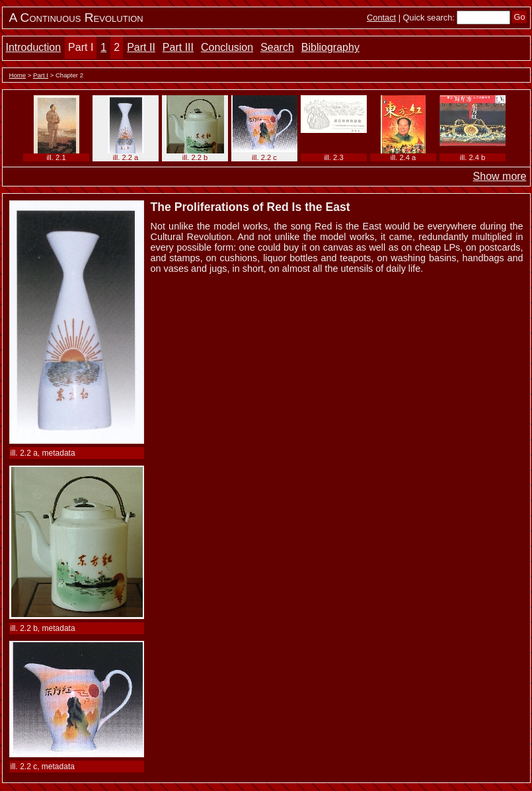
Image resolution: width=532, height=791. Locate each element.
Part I (81, 47)
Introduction (34, 47)
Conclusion (227, 47)
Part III (178, 47)
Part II (141, 47)
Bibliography (330, 47)
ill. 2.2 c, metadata (43, 767)
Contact (381, 18)
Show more (500, 176)
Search (277, 47)
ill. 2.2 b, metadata (43, 628)
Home (18, 75)
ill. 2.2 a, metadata (43, 453)
